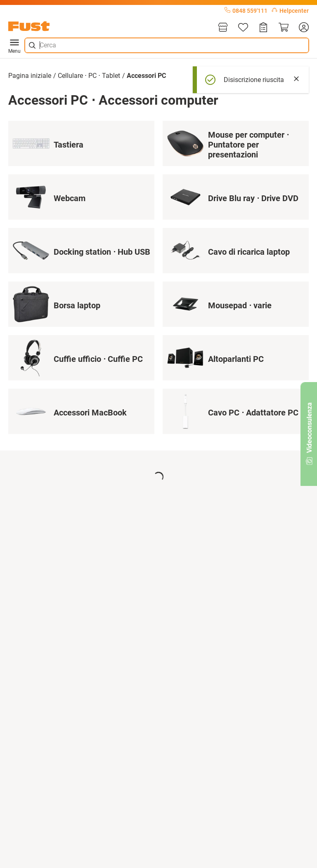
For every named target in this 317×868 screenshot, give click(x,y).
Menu (14, 45)
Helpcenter (290, 11)
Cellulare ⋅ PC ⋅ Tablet (89, 76)
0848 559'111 (246, 11)
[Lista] (243, 28)
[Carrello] (284, 28)
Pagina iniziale (30, 76)
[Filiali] (223, 28)
